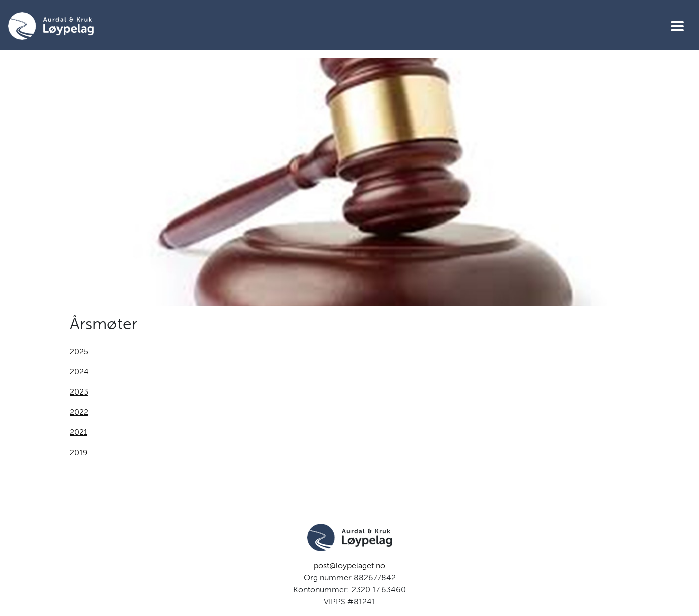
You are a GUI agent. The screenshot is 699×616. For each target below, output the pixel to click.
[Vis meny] (677, 26)
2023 (79, 392)
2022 (79, 412)
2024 (79, 372)
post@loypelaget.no (349, 565)
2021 (78, 432)
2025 (79, 351)
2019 (79, 452)
